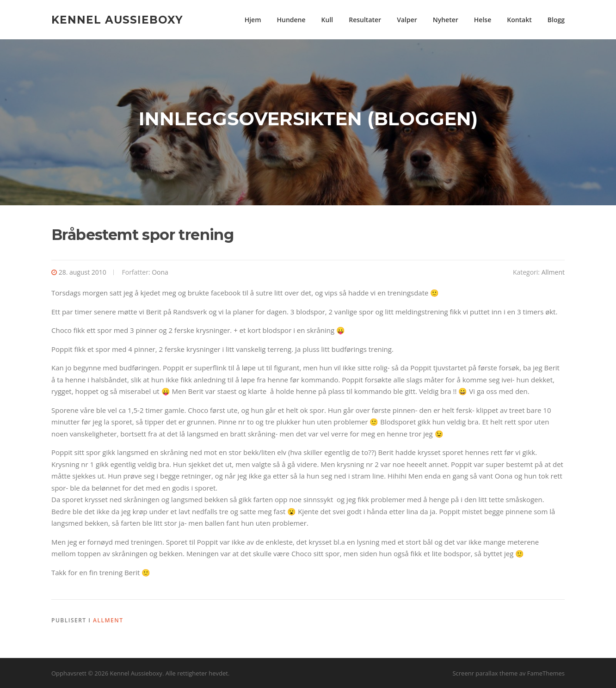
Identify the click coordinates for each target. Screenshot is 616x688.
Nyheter (446, 20)
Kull (327, 20)
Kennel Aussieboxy (117, 19)
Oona (160, 272)
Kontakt (519, 20)
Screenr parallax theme (485, 673)
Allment (553, 272)
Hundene (291, 20)
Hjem (253, 20)
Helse (483, 20)
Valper (407, 20)
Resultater (365, 20)
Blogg (556, 20)
